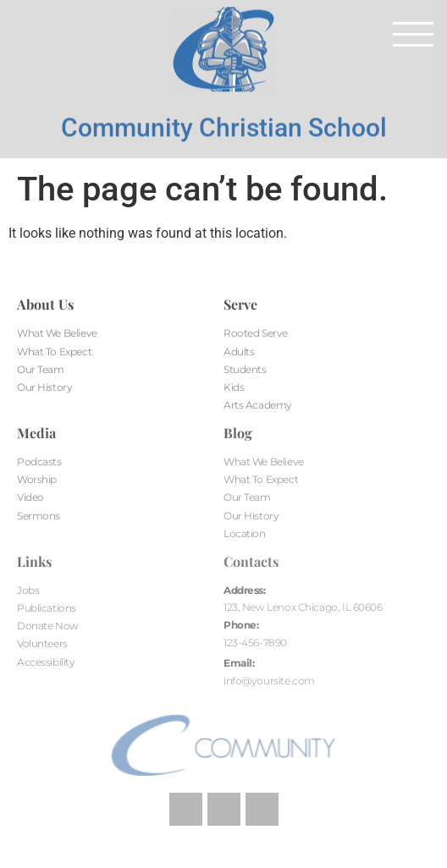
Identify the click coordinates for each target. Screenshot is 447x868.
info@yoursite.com (269, 681)
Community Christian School (224, 118)
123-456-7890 (255, 643)
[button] (413, 34)
